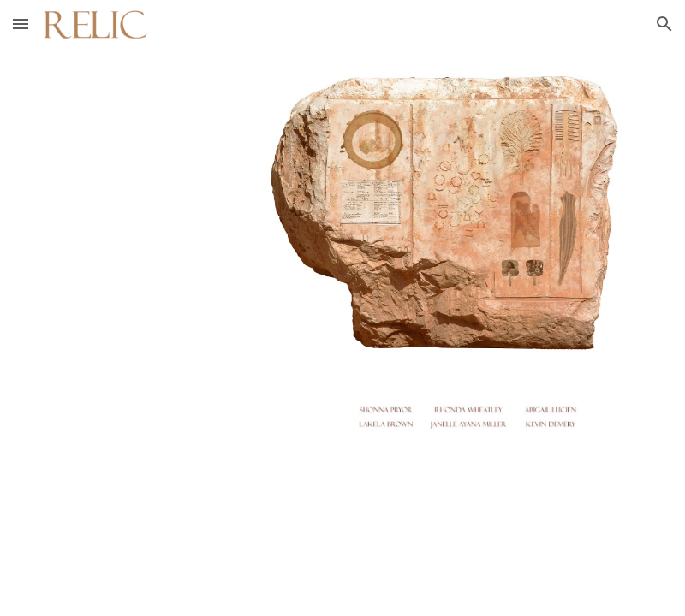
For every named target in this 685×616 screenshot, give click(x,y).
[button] (21, 24)
